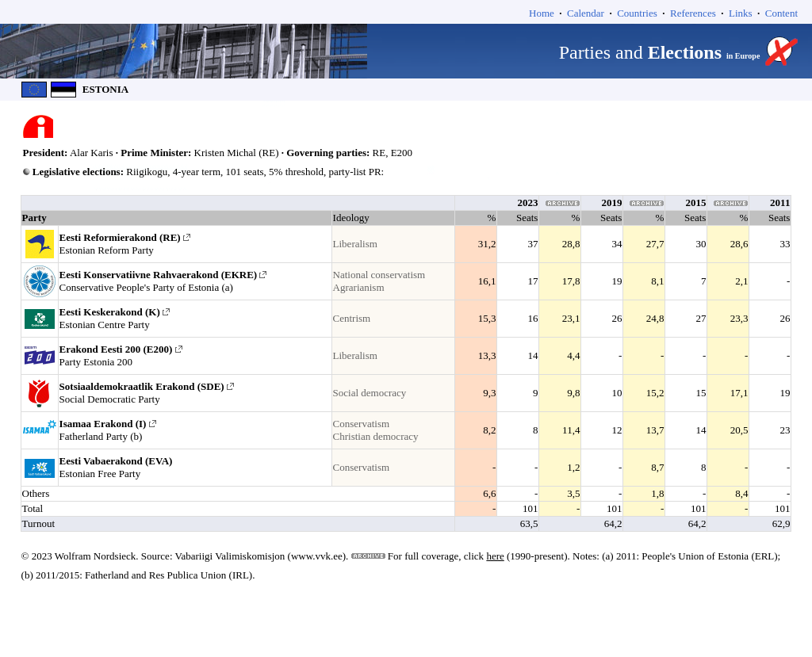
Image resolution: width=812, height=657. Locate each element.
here (495, 556)
